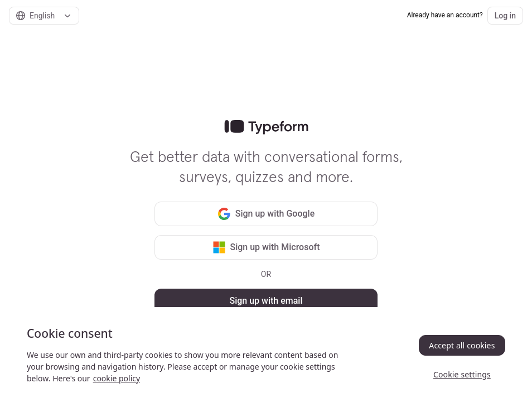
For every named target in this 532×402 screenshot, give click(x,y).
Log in (505, 16)
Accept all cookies (462, 345)
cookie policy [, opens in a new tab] (117, 378)
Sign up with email (266, 301)
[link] (266, 127)
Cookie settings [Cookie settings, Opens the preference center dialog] (462, 374)
